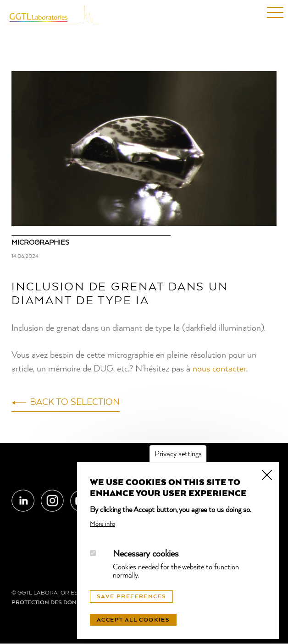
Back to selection (75, 403)
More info (102, 524)
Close (267, 474)
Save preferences (131, 597)
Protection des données (52, 603)
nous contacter (219, 369)
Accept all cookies (133, 620)
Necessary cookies (146, 554)
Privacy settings (178, 454)
